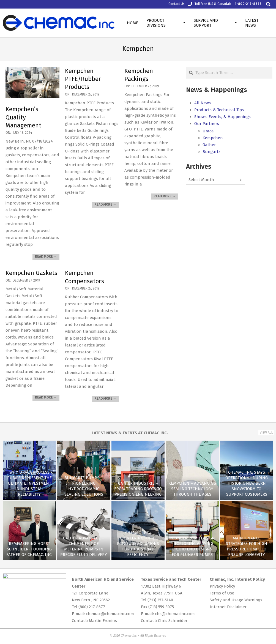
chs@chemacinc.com (175, 614)
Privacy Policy (222, 586)
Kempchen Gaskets (31, 273)
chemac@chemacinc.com (110, 614)
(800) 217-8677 (92, 607)
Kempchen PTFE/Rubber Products (83, 79)
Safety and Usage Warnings (236, 600)
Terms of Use (222, 593)
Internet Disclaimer (228, 607)
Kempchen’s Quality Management (23, 117)
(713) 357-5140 (160, 600)
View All (266, 433)
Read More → (46, 256)
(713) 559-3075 (161, 607)
